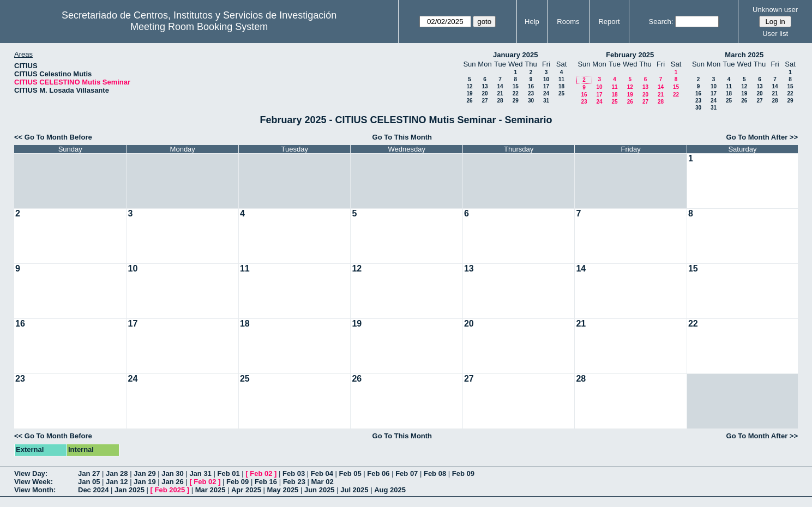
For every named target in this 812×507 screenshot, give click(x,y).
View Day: (31, 473)
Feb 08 (435, 473)
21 (500, 93)
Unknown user (775, 10)
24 (546, 93)
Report (609, 22)
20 (485, 93)
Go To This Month (402, 137)
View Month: (35, 490)
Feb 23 (294, 482)
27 (485, 101)
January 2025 (515, 55)
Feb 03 (294, 473)
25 (561, 93)
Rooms (568, 22)
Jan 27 (89, 473)
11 (561, 79)
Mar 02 (322, 482)
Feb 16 (266, 482)
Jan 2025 (130, 490)
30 (531, 101)
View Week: (34, 482)
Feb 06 (378, 473)
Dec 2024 (93, 490)
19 (469, 93)
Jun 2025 (320, 490)
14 (500, 86)
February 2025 (630, 55)
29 (516, 101)
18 (561, 86)
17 (546, 86)
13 (485, 86)
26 (469, 101)
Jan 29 (145, 473)
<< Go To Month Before (53, 137)
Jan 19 (145, 482)
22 (516, 93)
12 (469, 86)
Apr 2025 (246, 490)
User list (775, 34)
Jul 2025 (354, 490)
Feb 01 (228, 473)
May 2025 (283, 490)
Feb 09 (463, 473)
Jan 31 (200, 473)
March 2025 (744, 55)
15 (516, 86)
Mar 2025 (210, 490)
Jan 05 (89, 482)
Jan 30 (172, 473)
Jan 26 (172, 482)
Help (532, 22)
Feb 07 (407, 473)
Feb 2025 (170, 490)
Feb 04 (322, 473)
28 (500, 101)
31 (546, 101)
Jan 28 (117, 473)
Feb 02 (261, 473)
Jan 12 (117, 482)
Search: (661, 22)
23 (531, 93)
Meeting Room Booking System (199, 27)
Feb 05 (350, 473)
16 (531, 86)
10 (546, 79)
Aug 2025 (390, 490)
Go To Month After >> (762, 137)
